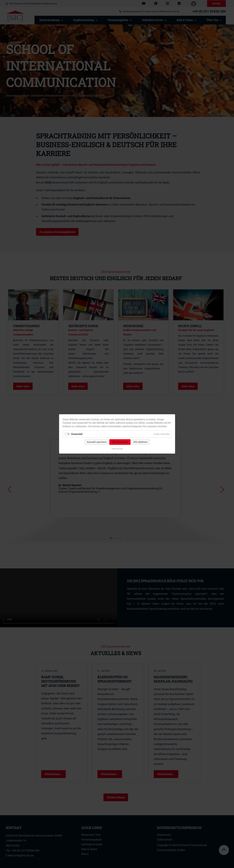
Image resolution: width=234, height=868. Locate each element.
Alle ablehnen (140, 442)
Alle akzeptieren (120, 442)
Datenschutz (117, 449)
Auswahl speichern (97, 442)
